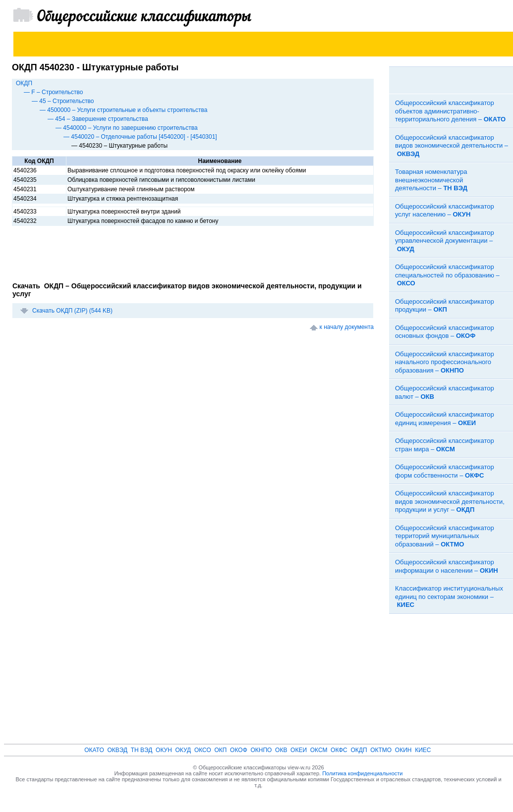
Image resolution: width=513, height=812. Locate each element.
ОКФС (339, 750)
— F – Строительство (54, 92)
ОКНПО (261, 750)
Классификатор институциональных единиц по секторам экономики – (449, 596)
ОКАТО (94, 750)
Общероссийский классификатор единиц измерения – (445, 419)
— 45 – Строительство (63, 101)
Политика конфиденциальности (362, 773)
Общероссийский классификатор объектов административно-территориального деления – (450, 111)
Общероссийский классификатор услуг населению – (445, 211)
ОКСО (203, 750)
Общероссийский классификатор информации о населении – (447, 566)
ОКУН (164, 750)
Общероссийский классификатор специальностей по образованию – (447, 275)
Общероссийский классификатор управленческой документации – (445, 241)
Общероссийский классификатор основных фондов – (445, 332)
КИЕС (423, 750)
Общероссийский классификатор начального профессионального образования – (445, 362)
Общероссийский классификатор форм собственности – (445, 471)
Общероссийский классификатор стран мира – (445, 445)
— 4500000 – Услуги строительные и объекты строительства (123, 110)
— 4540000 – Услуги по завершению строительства (127, 128)
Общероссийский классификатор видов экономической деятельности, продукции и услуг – (450, 501)
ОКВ (281, 750)
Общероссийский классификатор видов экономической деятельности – (452, 146)
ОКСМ (319, 750)
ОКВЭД (117, 750)
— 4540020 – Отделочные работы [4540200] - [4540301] (140, 137)
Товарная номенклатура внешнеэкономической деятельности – (431, 180)
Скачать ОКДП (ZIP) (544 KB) (72, 311)
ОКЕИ (299, 750)
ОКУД (183, 750)
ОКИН (403, 750)
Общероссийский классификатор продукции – (445, 306)
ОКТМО (381, 750)
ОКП (220, 750)
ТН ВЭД (142, 750)
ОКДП (24, 83)
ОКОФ (239, 750)
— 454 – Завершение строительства (98, 119)
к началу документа (347, 327)
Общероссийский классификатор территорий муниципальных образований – (445, 536)
